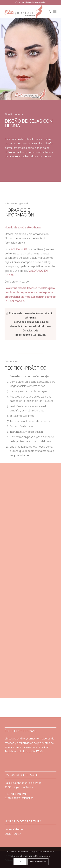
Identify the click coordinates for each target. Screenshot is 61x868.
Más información (38, 862)
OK (20, 862)
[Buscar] (48, 11)
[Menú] (55, 11)
